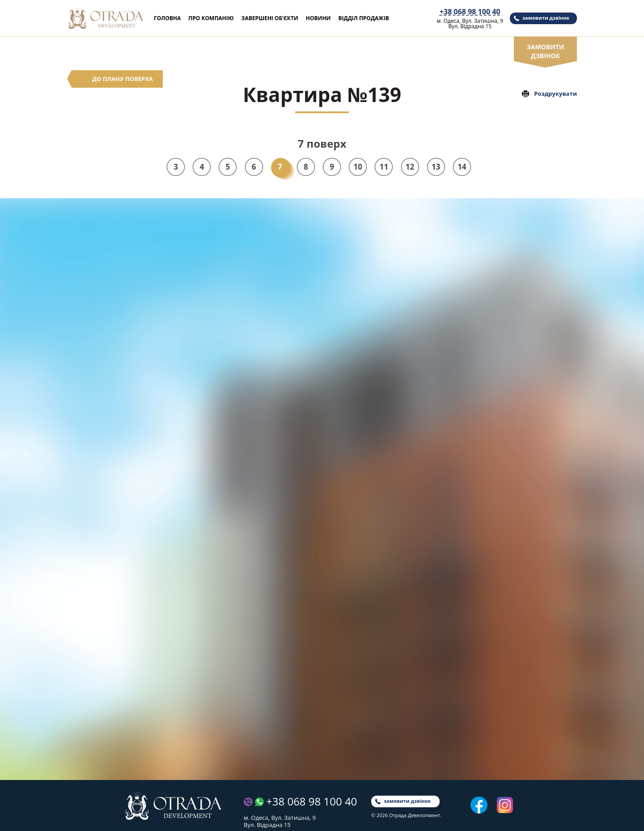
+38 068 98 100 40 (470, 12)
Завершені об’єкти (270, 18)
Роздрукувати (555, 94)
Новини (318, 18)
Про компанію (211, 18)
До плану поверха (123, 79)
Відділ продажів (363, 18)
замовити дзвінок (546, 18)
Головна (167, 18)
